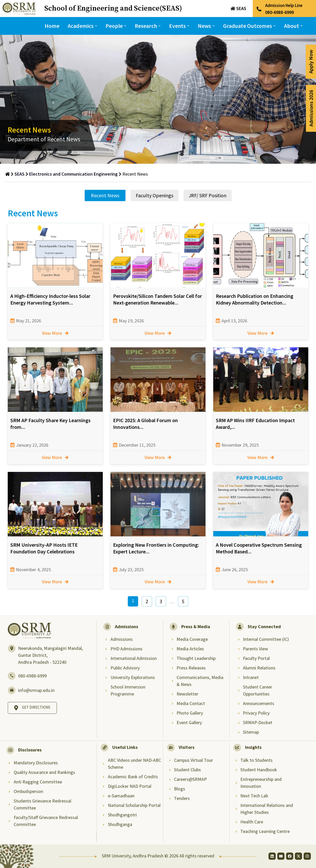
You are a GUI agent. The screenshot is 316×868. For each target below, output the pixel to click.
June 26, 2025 (235, 570)
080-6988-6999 (32, 676)
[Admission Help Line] (259, 9)
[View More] (67, 333)
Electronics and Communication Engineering (73, 174)
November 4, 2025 (33, 570)
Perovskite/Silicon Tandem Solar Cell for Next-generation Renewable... (157, 299)
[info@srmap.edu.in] (12, 690)
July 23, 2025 (131, 570)
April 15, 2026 (234, 321)
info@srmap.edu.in (36, 690)
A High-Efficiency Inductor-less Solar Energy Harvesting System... (50, 299)
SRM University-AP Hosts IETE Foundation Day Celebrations (44, 548)
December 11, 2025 (137, 445)
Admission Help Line (284, 5)
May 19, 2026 (131, 321)
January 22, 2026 (32, 445)
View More (52, 333)
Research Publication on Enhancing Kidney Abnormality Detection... (255, 299)
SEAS (241, 8)
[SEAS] (233, 9)
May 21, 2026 (29, 321)
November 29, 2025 (240, 445)
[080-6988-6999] (12, 676)
